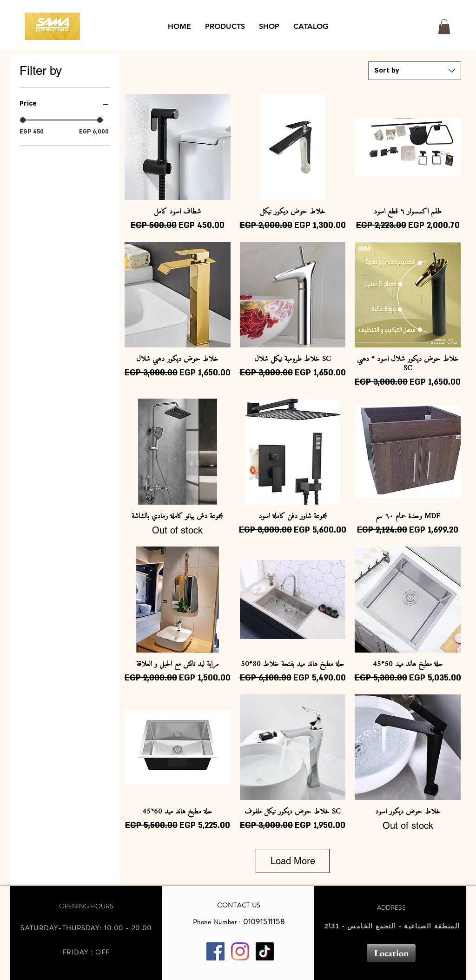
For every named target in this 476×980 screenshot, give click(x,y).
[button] (225, 27)
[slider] (23, 120)
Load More (293, 861)
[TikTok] (265, 951)
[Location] (391, 953)
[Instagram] (240, 951)
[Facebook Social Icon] (215, 951)
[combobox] (415, 71)
